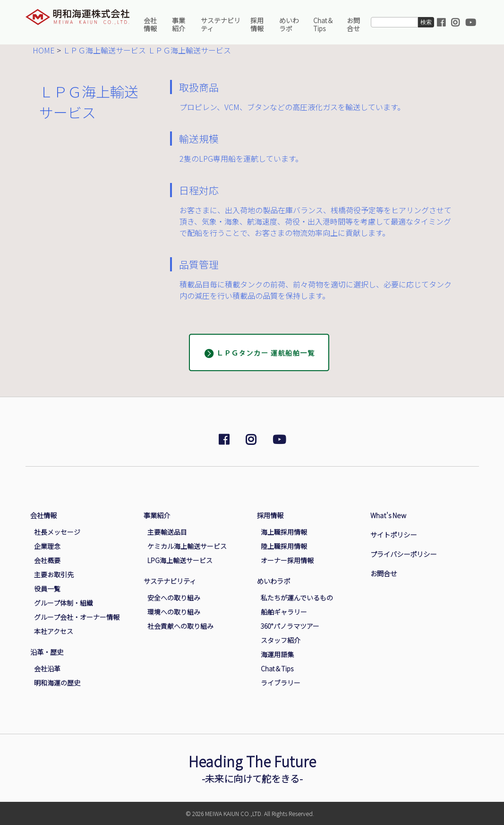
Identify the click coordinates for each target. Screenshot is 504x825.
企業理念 (47, 546)
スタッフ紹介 (281, 640)
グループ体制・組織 (64, 603)
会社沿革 (47, 669)
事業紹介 (179, 24)
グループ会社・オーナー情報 (77, 617)
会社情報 (150, 24)
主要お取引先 (54, 574)
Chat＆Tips (323, 24)
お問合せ (353, 24)
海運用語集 (277, 654)
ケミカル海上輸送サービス (187, 546)
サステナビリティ (221, 24)
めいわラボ (289, 24)
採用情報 (257, 24)
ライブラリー (281, 683)
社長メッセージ (57, 532)
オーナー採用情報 (287, 560)
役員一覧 (47, 589)
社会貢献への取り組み (180, 626)
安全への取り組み (174, 598)
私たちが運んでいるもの (297, 598)
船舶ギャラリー (284, 612)
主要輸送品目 (167, 532)
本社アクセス (54, 631)
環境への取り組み (174, 612)
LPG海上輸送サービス (180, 560)
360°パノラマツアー (290, 626)
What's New (388, 515)
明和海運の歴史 (57, 683)
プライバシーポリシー (403, 554)
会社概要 (47, 560)
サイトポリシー (393, 534)
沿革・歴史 (47, 652)
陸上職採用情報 (284, 546)
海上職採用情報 (284, 532)
